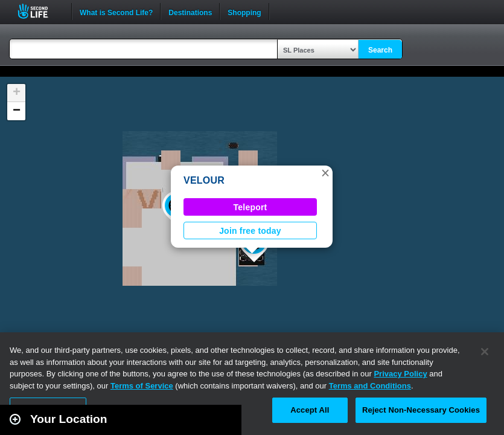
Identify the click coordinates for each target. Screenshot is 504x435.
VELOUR (204, 180)
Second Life (40, 11)
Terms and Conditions (370, 386)
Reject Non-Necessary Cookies (421, 410)
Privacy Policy (400, 374)
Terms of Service (142, 386)
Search (380, 50)
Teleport (250, 207)
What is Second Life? (116, 11)
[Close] (485, 352)
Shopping (244, 11)
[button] (325, 173)
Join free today (250, 231)
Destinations (190, 11)
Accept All (310, 410)
